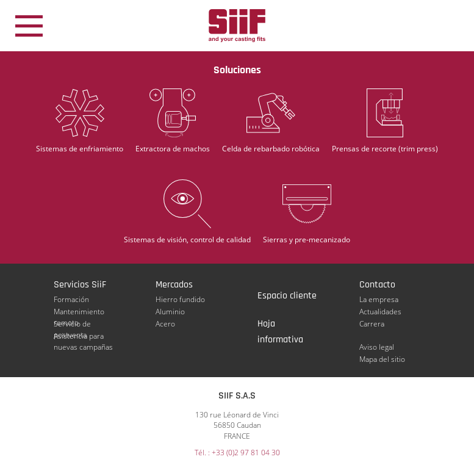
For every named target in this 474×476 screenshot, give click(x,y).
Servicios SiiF (80, 285)
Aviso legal (377, 347)
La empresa (379, 299)
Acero (165, 324)
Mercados (174, 285)
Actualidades (380, 312)
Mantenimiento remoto (79, 312)
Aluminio (170, 312)
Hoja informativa (280, 325)
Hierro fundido (180, 299)
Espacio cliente (287, 296)
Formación (71, 299)
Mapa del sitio (382, 359)
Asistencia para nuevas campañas (83, 336)
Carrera (372, 324)
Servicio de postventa (72, 324)
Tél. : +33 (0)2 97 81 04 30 (237, 453)
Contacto (377, 285)
